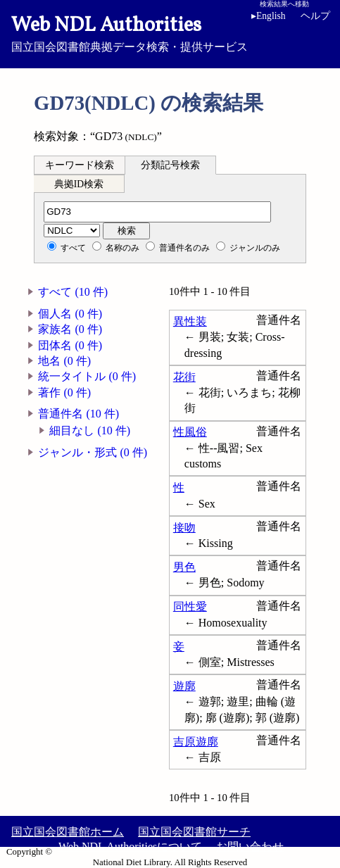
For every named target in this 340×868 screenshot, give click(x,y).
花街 (184, 377)
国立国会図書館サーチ (194, 832)
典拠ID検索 (79, 184)
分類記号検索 (170, 165)
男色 (184, 567)
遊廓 (184, 686)
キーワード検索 (80, 165)
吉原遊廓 (196, 742)
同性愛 (190, 606)
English (271, 16)
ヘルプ (315, 16)
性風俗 (190, 432)
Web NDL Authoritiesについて (130, 847)
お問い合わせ (250, 847)
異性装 (190, 321)
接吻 (184, 528)
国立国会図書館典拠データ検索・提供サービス (170, 32)
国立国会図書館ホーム (68, 832)
